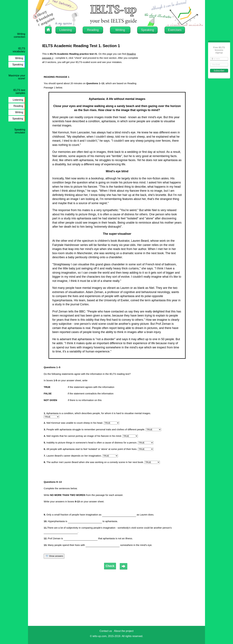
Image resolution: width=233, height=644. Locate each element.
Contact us (106, 631)
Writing (19, 58)
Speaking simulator (20, 131)
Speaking (18, 65)
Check (110, 566)
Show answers (54, 556)
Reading (18, 106)
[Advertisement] (167, 72)
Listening (18, 100)
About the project (124, 631)
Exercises (175, 30)
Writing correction (19, 35)
